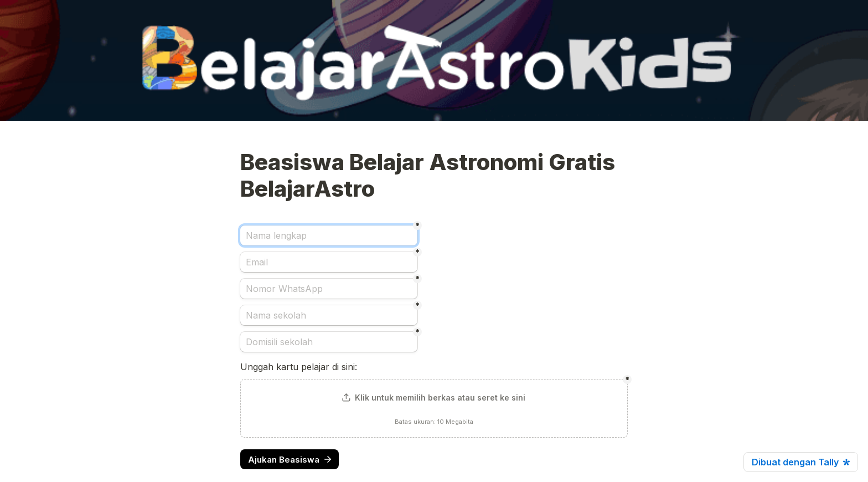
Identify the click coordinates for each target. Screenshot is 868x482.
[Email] (329, 262)
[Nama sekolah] (329, 315)
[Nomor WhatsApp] (329, 289)
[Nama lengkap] (329, 235)
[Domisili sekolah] (329, 342)
